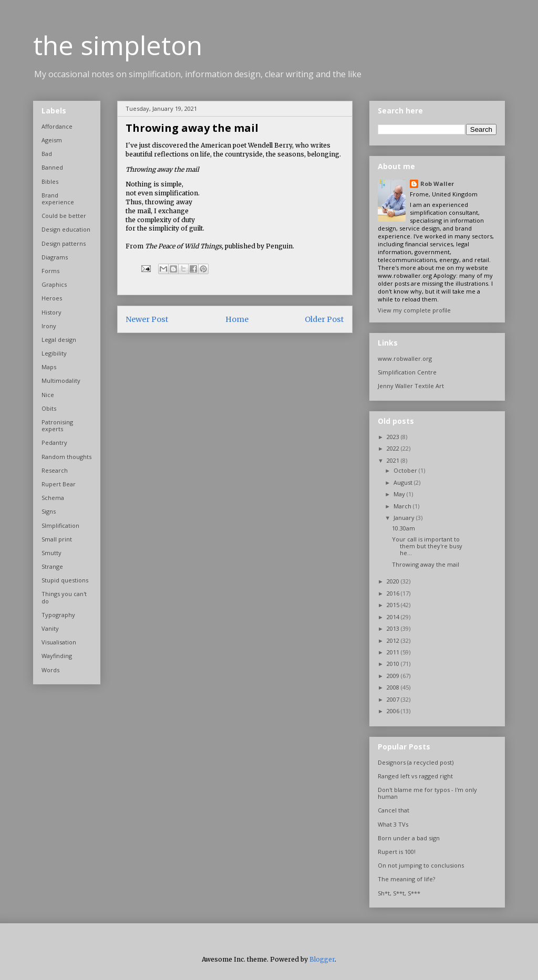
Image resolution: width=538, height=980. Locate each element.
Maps (49, 367)
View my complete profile (414, 310)
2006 (394, 711)
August (404, 482)
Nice (48, 395)
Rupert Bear (59, 484)
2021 (394, 460)
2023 (394, 437)
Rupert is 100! (397, 852)
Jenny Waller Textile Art (411, 386)
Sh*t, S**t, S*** (399, 893)
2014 (394, 617)
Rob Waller (437, 184)
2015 (394, 605)
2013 (394, 628)
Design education (66, 229)
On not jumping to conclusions (421, 865)
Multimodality (61, 380)
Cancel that (394, 810)
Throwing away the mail (426, 564)
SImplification (60, 525)
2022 (394, 448)
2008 (394, 687)
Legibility (54, 353)
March (403, 506)
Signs (49, 511)
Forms (50, 271)
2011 (394, 652)
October (406, 470)
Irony (49, 326)
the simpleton (118, 45)
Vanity (50, 628)
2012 (394, 640)
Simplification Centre (407, 372)
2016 (394, 593)
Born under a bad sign (409, 838)
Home (237, 319)
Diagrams (55, 257)
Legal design (59, 340)
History (51, 312)
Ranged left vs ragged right (415, 776)
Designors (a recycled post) (416, 762)
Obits (49, 408)
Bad (47, 154)
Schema (53, 498)
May (400, 494)
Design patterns (64, 243)
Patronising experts (57, 425)
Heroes (52, 298)
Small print (57, 539)
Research (55, 470)
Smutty (51, 553)
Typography (58, 615)
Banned (52, 167)
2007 (394, 699)
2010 (394, 664)
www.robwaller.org (405, 358)
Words (50, 670)
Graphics (54, 284)
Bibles (50, 181)
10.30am (403, 528)
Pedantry (54, 442)
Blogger (322, 959)
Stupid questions (65, 580)
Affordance (57, 126)
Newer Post (147, 319)
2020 (394, 581)
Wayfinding (57, 656)
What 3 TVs (393, 824)
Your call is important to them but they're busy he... (427, 546)
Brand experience (58, 199)
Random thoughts (66, 457)
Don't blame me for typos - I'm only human (427, 793)
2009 (394, 676)
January (405, 518)
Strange (52, 566)
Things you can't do (64, 597)
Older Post (324, 319)
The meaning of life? (406, 879)
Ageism (52, 140)
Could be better (64, 216)
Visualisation (59, 642)
